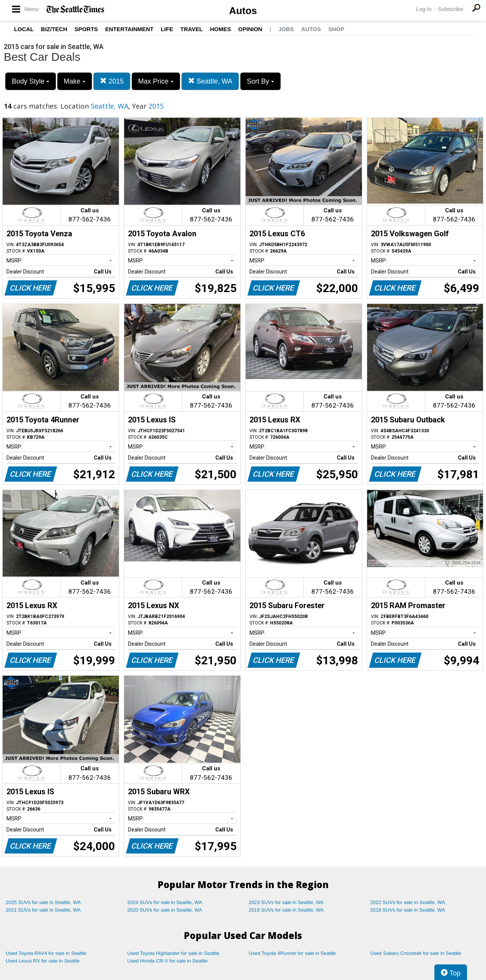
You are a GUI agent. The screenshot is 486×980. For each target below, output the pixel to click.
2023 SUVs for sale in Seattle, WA (286, 902)
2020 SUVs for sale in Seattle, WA (165, 910)
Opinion (250, 29)
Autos (243, 11)
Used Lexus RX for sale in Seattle (43, 961)
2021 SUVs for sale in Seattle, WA (43, 910)
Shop (336, 29)
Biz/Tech (54, 29)
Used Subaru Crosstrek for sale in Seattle (416, 953)
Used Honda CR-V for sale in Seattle (167, 961)
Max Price (156, 81)
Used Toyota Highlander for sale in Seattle (173, 953)
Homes (220, 29)
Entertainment (129, 29)
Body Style (31, 81)
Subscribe (450, 9)
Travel (192, 29)
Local (24, 29)
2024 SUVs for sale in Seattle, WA (165, 902)
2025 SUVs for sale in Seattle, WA (43, 902)
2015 (112, 81)
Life (167, 29)
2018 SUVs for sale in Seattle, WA (408, 910)
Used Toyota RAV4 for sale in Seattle (46, 953)
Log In (424, 9)
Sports (86, 29)
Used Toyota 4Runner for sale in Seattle (292, 953)
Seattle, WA (210, 81)
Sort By (260, 81)
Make (75, 81)
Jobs (286, 29)
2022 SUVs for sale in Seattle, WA (408, 902)
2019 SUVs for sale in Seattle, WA (286, 910)
